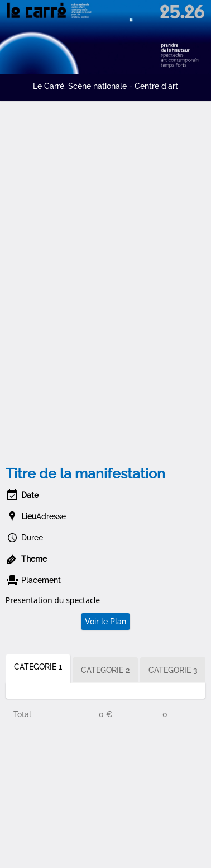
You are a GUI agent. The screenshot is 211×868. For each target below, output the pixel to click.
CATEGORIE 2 (105, 670)
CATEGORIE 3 (173, 670)
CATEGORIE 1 (38, 667)
